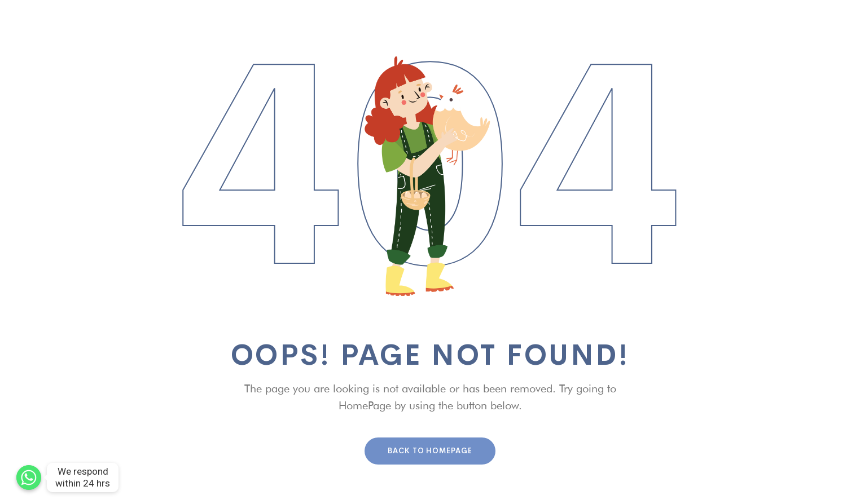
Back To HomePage (430, 451)
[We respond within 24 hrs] (29, 478)
